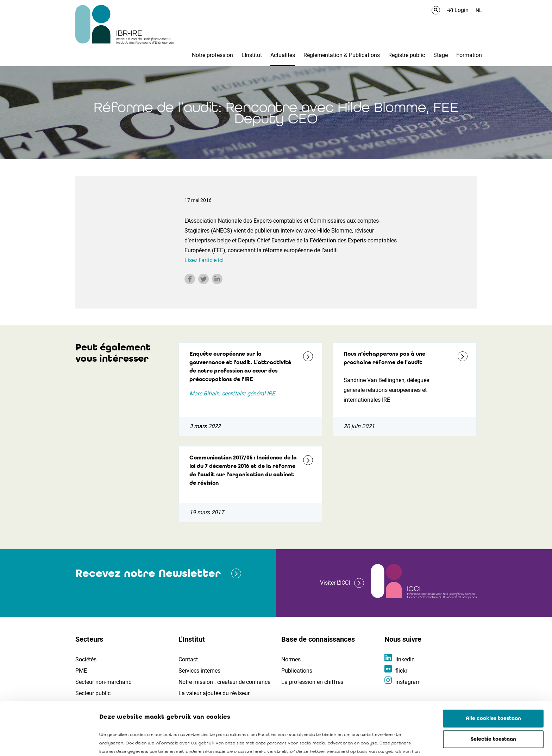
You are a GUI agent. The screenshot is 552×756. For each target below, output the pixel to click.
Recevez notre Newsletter (148, 573)
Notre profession (212, 55)
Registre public (407, 55)
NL (479, 10)
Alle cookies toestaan (493, 669)
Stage (441, 55)
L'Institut (252, 55)
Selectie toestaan (493, 690)
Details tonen (402, 742)
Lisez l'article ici (204, 260)
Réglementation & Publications (342, 55)
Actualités (283, 55)
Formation (469, 55)
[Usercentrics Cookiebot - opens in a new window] (46, 742)
